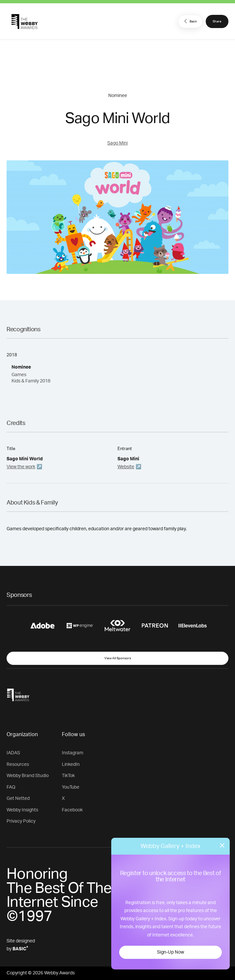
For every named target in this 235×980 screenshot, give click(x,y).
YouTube (71, 787)
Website (126, 467)
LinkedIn (71, 765)
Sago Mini (117, 143)
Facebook (72, 810)
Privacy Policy (21, 821)
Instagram (73, 753)
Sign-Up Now (170, 952)
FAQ (11, 787)
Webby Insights (22, 810)
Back (190, 21)
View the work (21, 467)
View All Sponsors (118, 658)
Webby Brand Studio (28, 776)
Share (217, 21)
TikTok (68, 776)
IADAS (13, 753)
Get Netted (18, 799)
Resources (18, 765)
